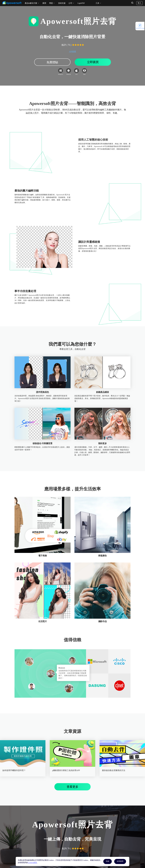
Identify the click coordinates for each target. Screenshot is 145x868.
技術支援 (62, 3)
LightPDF (81, 3)
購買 (44, 3)
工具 (97, 3)
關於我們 (77, 855)
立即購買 (93, 62)
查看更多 (72, 752)
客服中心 (48, 855)
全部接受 (120, 861)
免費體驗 (52, 62)
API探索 (72, 52)
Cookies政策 (32, 863)
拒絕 (108, 861)
